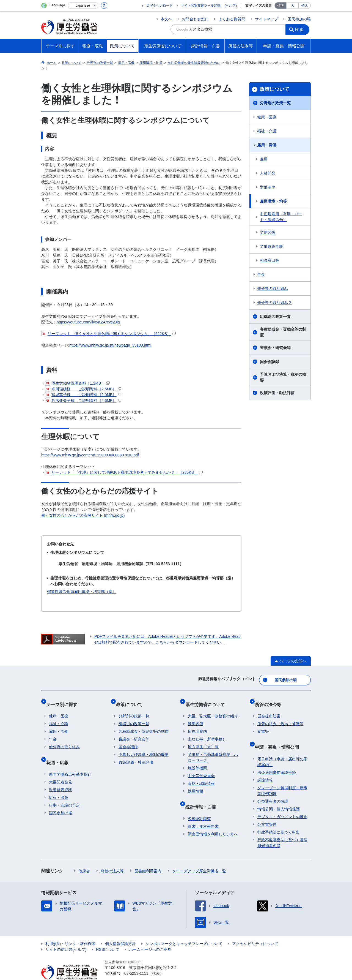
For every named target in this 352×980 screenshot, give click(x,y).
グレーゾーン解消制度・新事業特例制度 (282, 778)
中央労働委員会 (201, 769)
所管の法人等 (112, 858)
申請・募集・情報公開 (279, 737)
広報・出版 (59, 785)
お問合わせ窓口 (195, 19)
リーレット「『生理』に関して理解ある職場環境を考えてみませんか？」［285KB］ (124, 472)
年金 (261, 274)
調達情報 (265, 767)
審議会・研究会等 (275, 348)
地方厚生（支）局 (203, 740)
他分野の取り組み (273, 288)
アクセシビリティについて (255, 931)
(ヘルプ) (231, 6)
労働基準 (268, 187)
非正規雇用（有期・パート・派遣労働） (281, 217)
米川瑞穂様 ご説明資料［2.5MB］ (83, 389)
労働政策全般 (271, 246)
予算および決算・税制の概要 (283, 377)
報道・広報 (60, 752)
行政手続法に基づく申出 (279, 820)
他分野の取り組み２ (274, 303)
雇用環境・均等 (273, 201)
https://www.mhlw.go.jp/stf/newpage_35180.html (110, 345)
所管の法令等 (271, 700)
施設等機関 (197, 761)
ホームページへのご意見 (150, 937)
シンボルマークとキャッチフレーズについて (184, 931)
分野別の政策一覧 (275, 103)
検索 (301, 29)
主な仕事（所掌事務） (207, 732)
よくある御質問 (232, 19)
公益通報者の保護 (273, 789)
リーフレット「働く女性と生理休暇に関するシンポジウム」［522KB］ (108, 334)
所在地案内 (197, 724)
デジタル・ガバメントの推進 (282, 804)
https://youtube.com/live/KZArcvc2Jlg (88, 322)
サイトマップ (266, 19)
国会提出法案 (269, 709)
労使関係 (268, 232)
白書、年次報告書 (203, 814)
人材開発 (268, 173)
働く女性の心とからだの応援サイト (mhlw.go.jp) (83, 515)
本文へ (166, 19)
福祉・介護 (267, 131)
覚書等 (263, 724)
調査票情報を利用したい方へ (213, 821)
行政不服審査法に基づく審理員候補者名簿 (282, 830)
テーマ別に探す (64, 700)
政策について (274, 89)
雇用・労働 (267, 145)
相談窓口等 (269, 260)
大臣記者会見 (61, 769)
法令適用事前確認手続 (277, 760)
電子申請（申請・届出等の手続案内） (282, 749)
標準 (280, 6)
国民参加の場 (299, 19)
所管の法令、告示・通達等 (280, 717)
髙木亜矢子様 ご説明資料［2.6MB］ (83, 401)
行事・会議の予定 (64, 793)
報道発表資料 (61, 777)
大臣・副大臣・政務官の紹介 (213, 709)
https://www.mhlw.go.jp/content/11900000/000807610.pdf (90, 455)
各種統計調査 (199, 806)
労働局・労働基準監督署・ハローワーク (213, 750)
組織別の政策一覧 (275, 317)
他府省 (84, 858)
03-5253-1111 (136, 961)
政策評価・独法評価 (277, 393)
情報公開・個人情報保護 (279, 796)
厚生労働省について (208, 700)
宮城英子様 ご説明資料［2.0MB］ (83, 395)
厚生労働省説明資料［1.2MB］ (77, 383)
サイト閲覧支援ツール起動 (201, 6)
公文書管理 (267, 812)
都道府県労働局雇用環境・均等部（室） (82, 592)
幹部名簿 (196, 717)
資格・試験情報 (201, 776)
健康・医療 (267, 117)
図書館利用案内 (148, 858)
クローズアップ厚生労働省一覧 (199, 858)
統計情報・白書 (203, 797)
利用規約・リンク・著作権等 (70, 931)
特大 (305, 6)
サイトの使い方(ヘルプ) (66, 937)
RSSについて (108, 937)
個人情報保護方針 (120, 931)
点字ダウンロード (159, 6)
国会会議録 (269, 362)
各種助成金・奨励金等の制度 (283, 332)
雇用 (264, 159)
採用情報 (196, 784)
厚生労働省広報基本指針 (70, 762)
